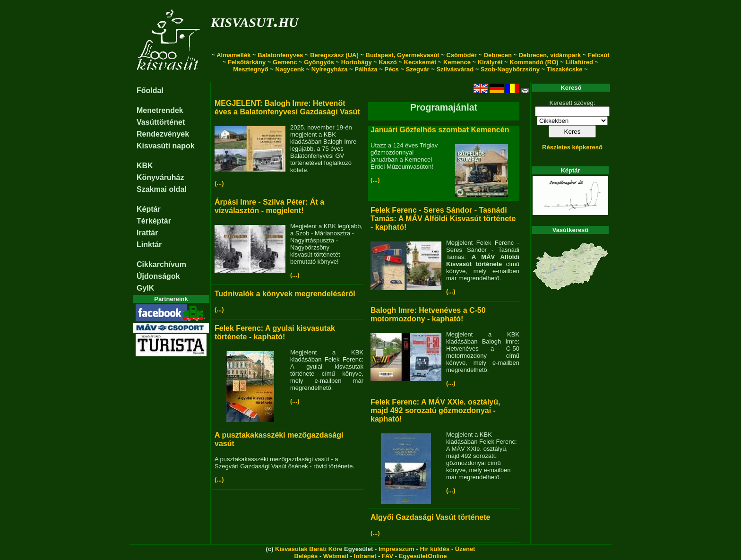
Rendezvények (163, 134)
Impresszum (396, 549)
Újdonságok (158, 276)
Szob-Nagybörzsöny (510, 69)
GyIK (145, 288)
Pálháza (366, 69)
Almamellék (233, 55)
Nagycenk (290, 69)
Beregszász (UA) (334, 55)
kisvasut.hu (254, 21)
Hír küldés (435, 549)
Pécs (391, 69)
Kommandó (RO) (534, 62)
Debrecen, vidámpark (550, 55)
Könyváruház (160, 177)
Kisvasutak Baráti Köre (309, 549)
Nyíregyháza (330, 69)
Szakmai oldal (162, 189)
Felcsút (599, 55)
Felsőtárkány (247, 62)
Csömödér (462, 55)
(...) (219, 183)
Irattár (147, 233)
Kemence (457, 62)
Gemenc (285, 62)
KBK (145, 166)
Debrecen (498, 55)
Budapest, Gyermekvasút (403, 55)
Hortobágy (357, 62)
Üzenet (465, 549)
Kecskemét (420, 62)
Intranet (365, 556)
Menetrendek (160, 110)
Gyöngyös (319, 62)
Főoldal (150, 90)
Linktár (149, 245)
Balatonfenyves (280, 55)
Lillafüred (579, 62)
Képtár (149, 209)
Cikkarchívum (161, 264)
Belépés (306, 556)
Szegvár (418, 69)
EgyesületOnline (423, 556)
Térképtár (154, 221)
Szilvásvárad (455, 69)
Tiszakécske (565, 69)
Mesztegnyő (250, 69)
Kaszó (388, 62)
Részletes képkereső (572, 147)
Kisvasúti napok (166, 146)
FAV (388, 556)
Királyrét (490, 62)
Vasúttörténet (161, 122)
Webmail (336, 556)
